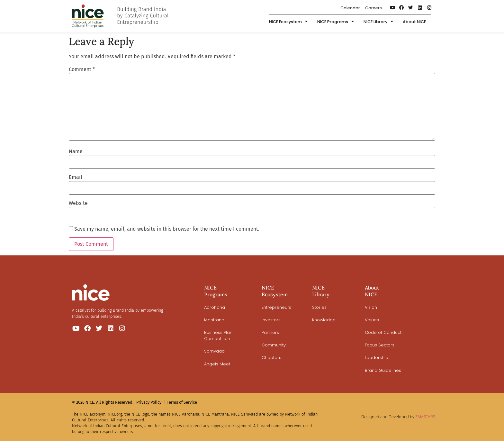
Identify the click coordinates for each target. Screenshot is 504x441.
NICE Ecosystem (288, 22)
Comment (82, 69)
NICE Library (378, 22)
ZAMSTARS (425, 417)
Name (76, 152)
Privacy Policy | (151, 402)
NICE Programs (336, 22)
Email (76, 177)
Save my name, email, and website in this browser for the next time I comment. (167, 229)
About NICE (414, 22)
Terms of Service (182, 402)
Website (78, 203)
